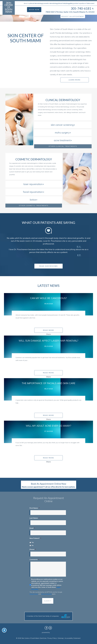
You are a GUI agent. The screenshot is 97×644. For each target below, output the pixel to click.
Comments (34, 559)
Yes (33, 542)
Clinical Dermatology (36, 3)
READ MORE (48, 330)
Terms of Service (46, 594)
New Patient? (35, 538)
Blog (67, 3)
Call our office (50, 487)
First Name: (35, 508)
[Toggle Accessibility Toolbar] (4, 630)
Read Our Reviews (49, 266)
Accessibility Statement (73, 638)
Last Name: (34, 518)
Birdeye (53, 632)
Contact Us (77, 3)
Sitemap (61, 638)
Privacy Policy (34, 594)
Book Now (34, 10)
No (33, 545)
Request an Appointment (73, 16)
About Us (27, 3)
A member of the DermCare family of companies (48, 616)
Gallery (71, 3)
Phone (33, 549)
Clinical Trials (62, 3)
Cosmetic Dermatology (50, 3)
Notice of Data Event (87, 3)
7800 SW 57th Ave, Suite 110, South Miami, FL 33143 (70, 12)
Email (32, 528)
